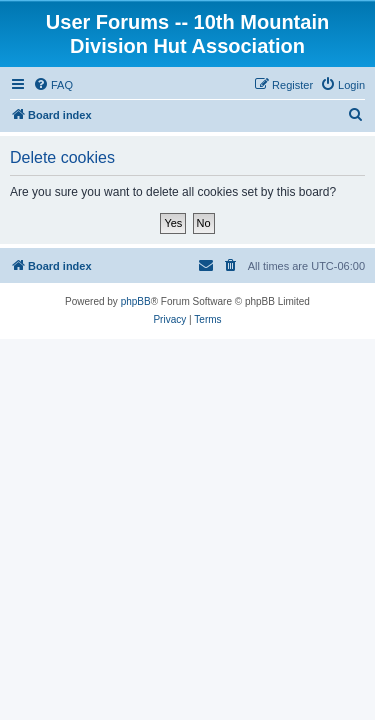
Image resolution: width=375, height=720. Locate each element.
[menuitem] (53, 85)
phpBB (136, 301)
